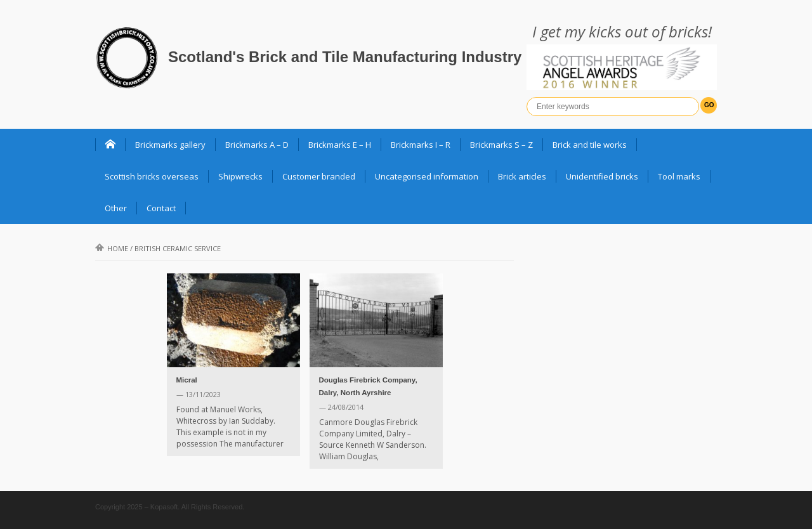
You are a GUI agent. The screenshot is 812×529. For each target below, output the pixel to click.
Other (116, 208)
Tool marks (679, 176)
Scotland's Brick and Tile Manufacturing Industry (345, 57)
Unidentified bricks (602, 176)
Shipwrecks (240, 176)
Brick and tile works (590, 145)
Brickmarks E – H (340, 145)
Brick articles (522, 176)
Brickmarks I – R (421, 145)
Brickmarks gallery (170, 145)
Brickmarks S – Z (501, 145)
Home (112, 248)
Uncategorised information (427, 176)
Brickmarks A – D (257, 145)
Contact (161, 208)
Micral (187, 380)
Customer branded (319, 176)
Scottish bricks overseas (152, 176)
